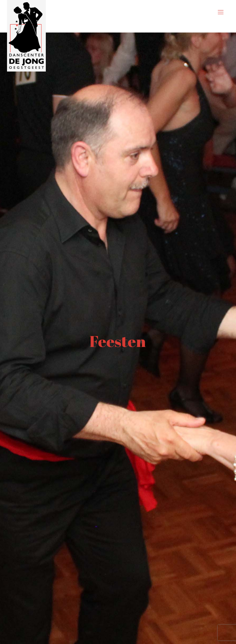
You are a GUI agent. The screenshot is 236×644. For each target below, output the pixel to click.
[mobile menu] (221, 12)
